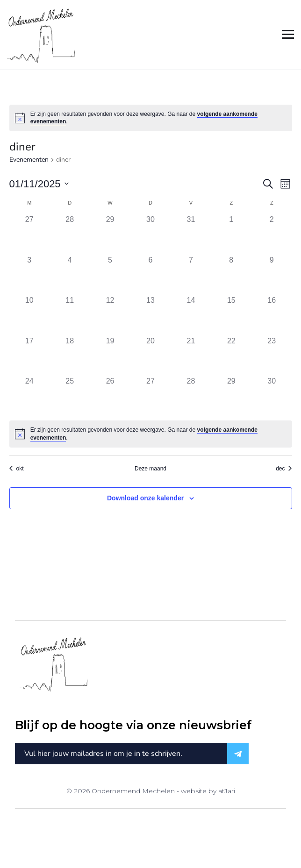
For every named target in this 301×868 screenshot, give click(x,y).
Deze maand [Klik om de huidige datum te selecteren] (150, 469)
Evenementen (29, 160)
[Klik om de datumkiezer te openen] (39, 184)
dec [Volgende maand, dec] (284, 469)
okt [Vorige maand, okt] (17, 469)
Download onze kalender (145, 498)
